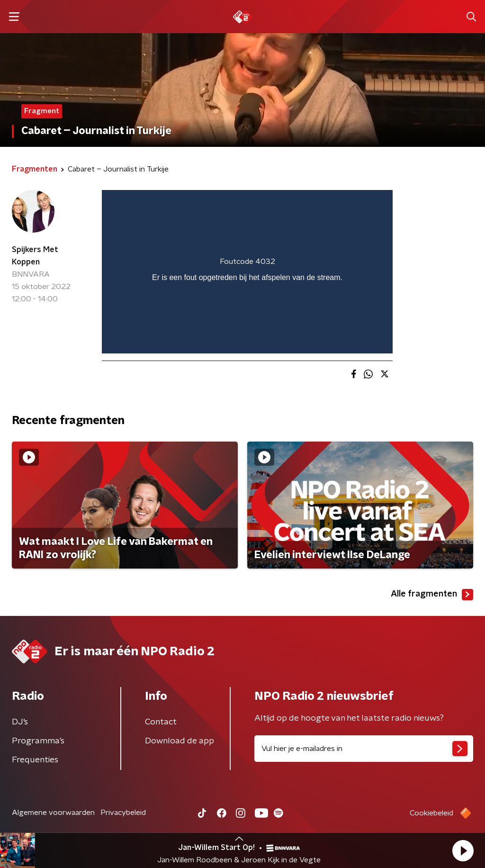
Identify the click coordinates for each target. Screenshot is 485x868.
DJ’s (20, 722)
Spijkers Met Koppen (35, 256)
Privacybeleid (123, 813)
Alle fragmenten (432, 595)
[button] (463, 850)
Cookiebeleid (431, 813)
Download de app (180, 741)
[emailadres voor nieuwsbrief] (364, 749)
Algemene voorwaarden (53, 813)
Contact (161, 722)
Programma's (38, 741)
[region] (247, 272)
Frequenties (35, 760)
